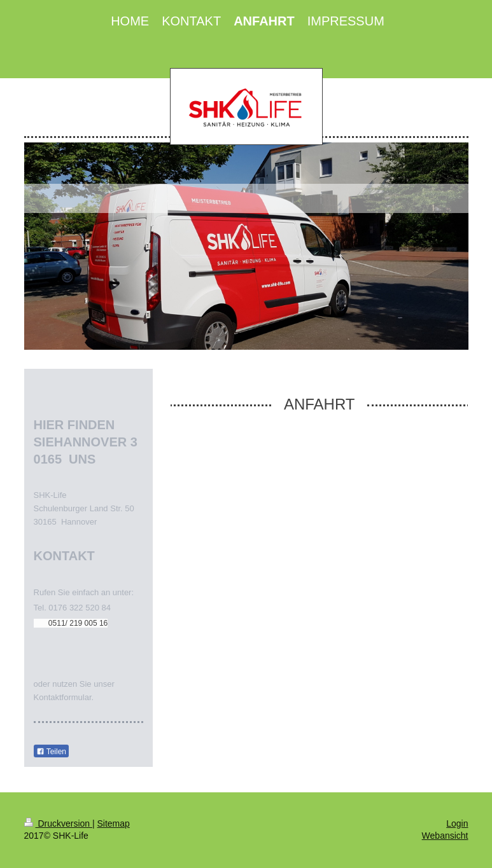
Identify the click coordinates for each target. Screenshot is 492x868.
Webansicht (445, 836)
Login (457, 823)
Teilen (51, 752)
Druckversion (58, 823)
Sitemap (114, 823)
